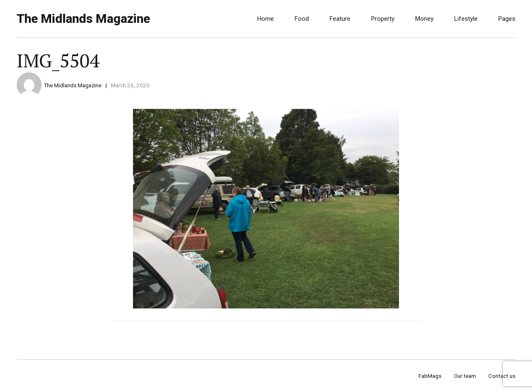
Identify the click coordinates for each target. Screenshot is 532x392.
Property (383, 19)
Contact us (502, 376)
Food (302, 19)
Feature (340, 19)
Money (424, 19)
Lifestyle (466, 19)
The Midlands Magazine (83, 18)
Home (266, 19)
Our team (465, 376)
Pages (507, 19)
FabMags (430, 376)
